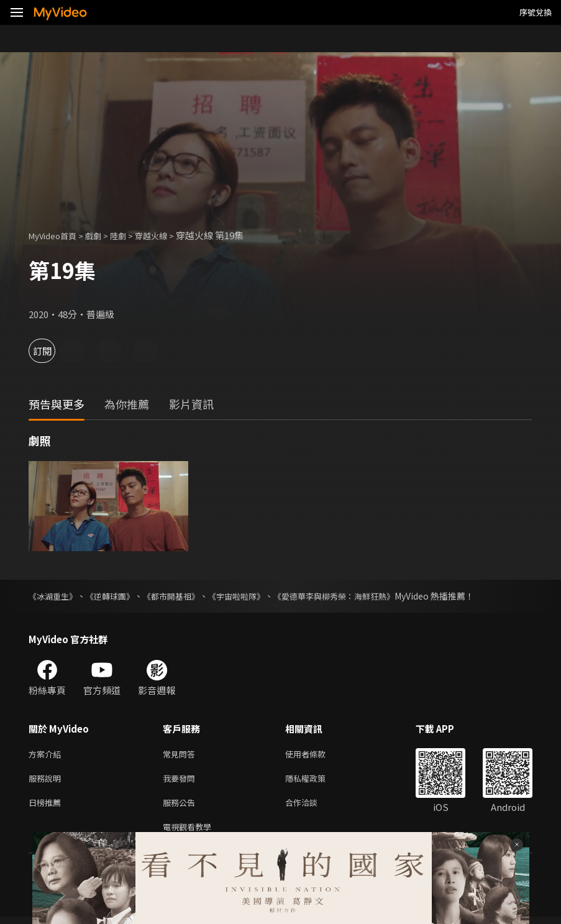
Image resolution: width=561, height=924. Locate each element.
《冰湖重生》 (55, 596)
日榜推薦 (47, 807)
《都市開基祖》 (181, 596)
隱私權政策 (316, 781)
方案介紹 (47, 755)
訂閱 (53, 351)
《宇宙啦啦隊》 (250, 596)
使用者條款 (316, 755)
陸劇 (130, 235)
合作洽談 (311, 807)
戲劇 (103, 235)
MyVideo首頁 (57, 235)
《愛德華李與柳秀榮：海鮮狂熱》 (355, 596)
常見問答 (181, 755)
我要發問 (181, 781)
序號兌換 (536, 12)
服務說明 (47, 781)
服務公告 (181, 807)
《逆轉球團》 (116, 596)
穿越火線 (167, 235)
